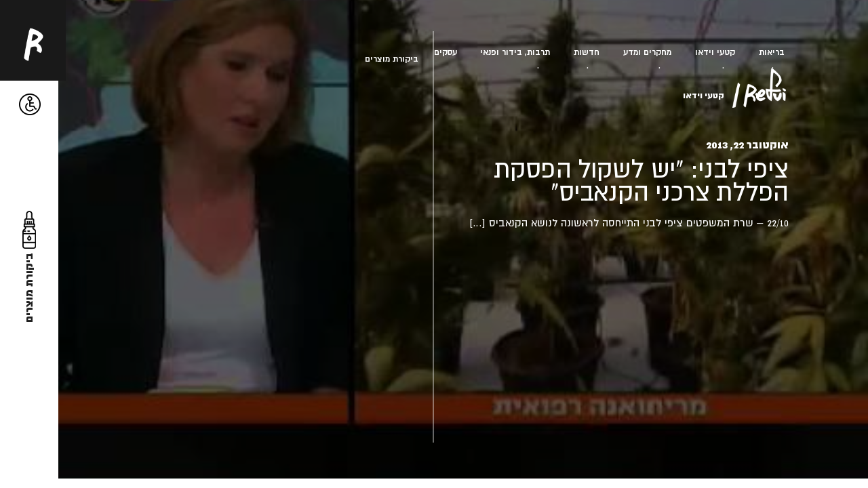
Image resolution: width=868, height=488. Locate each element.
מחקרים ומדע (647, 52)
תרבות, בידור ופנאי (515, 52)
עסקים (446, 52)
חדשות (587, 52)
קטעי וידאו (715, 52)
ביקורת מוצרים (392, 59)
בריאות (772, 52)
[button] (30, 105)
